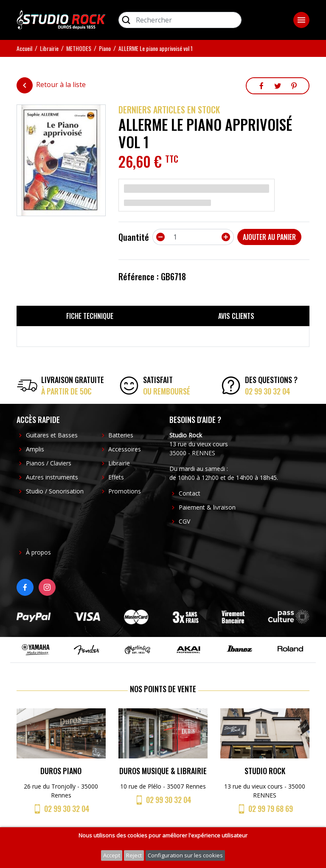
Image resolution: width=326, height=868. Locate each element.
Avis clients (236, 316)
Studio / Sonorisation (55, 491)
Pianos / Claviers (49, 463)
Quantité (134, 237)
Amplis (35, 449)
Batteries (121, 435)
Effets (116, 477)
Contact (190, 493)
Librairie (119, 463)
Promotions (125, 491)
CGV (184, 521)
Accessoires (125, 449)
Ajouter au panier (269, 237)
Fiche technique (90, 316)
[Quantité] (193, 237)
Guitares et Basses (52, 435)
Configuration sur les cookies (185, 855)
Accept (112, 855)
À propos (38, 552)
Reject (134, 855)
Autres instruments (52, 477)
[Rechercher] (180, 20)
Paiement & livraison (207, 507)
